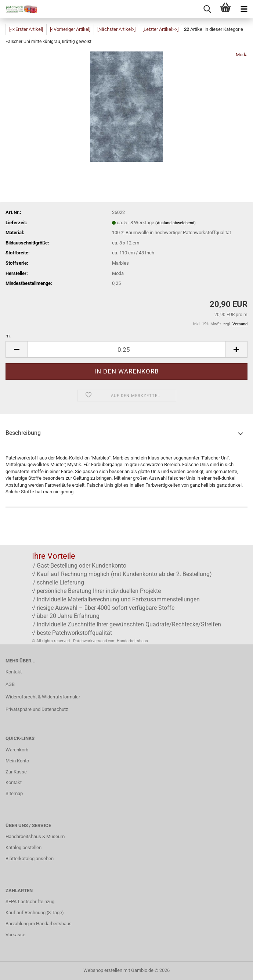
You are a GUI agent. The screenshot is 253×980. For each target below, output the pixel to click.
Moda (242, 55)
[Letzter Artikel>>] (160, 29)
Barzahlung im (21, 924)
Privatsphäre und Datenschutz (37, 709)
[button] (17, 349)
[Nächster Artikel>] (116, 29)
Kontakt (14, 672)
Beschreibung (23, 433)
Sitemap (14, 793)
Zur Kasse (16, 772)
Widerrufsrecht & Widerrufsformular (43, 697)
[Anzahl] (126, 349)
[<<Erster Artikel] (26, 29)
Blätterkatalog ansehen (30, 859)
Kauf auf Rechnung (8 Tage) (35, 913)
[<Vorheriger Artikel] (70, 29)
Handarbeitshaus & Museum (35, 836)
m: (8, 336)
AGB (10, 684)
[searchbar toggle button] (207, 9)
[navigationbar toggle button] (244, 9)
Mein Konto (17, 761)
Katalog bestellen (24, 847)
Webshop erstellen (103, 970)
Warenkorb (17, 750)
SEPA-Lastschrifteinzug (30, 902)
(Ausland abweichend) (176, 223)
